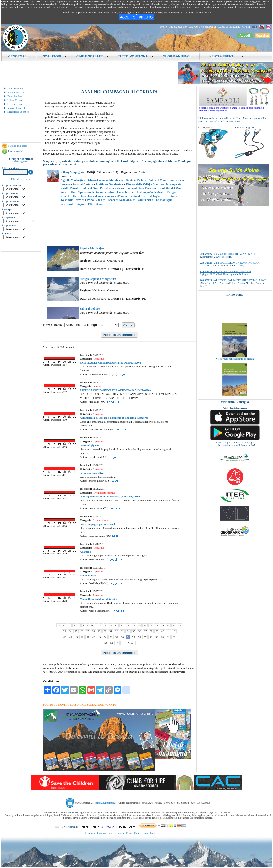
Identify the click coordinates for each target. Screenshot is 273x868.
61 (168, 637)
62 (174, 637)
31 (111, 631)
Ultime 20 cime (15, 100)
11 (116, 625)
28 (93, 631)
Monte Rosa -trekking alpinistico (99, 599)
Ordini (246, 27)
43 (65, 637)
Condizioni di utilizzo (96, 833)
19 (162, 625)
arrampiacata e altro (92, 473)
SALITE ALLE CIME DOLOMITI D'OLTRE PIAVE (111, 363)
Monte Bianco (88, 575)
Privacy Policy (133, 833)
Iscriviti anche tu (15, 92)
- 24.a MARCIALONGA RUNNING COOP (230, 263)
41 (168, 631)
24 (70, 631)
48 (94, 637)
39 (157, 631)
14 (134, 625)
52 (117, 637)
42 (174, 631)
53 (122, 637)
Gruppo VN (196, 27)
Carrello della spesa (18, 146)
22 (180, 625)
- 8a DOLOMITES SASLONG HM (225, 271)
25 (76, 631)
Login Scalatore (15, 89)
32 (117, 631)
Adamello (85, 552)
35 (134, 631)
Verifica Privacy (116, 833)
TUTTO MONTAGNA (136, 56)
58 (151, 637)
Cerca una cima (15, 104)
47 (88, 637)
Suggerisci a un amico (18, 112)
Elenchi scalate (15, 96)
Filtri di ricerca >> (21, 179)
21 (174, 625)
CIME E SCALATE (92, 56)
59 (157, 637)
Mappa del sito (178, 27)
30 (105, 631)
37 (145, 631)
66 (123, 643)
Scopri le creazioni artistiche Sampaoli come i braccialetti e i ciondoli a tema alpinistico (235, 108)
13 (128, 625)
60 (163, 637)
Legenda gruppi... (21, 162)
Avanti (131, 643)
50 (105, 637)
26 (82, 631)
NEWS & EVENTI (225, 56)
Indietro (62, 625)
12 (122, 625)
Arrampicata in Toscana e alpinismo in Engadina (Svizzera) (114, 418)
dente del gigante (90, 445)
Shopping (210, 27)
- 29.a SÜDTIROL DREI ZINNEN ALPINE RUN (233, 254)
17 (151, 625)
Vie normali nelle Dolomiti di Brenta (235, 363)
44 (71, 637)
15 (139, 625)
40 (163, 631)
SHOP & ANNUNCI (180, 56)
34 (128, 631)
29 (99, 631)
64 (111, 643)
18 (157, 625)
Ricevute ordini (16, 151)
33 (122, 631)
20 (168, 625)
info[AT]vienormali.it (106, 803)
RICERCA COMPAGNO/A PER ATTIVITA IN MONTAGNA (115, 390)
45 (76, 637)
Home (164, 27)
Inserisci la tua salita (17, 108)
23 (65, 631)
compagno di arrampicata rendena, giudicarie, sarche (110, 496)
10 (110, 625)
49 (99, 637)
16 (145, 625)
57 (145, 637)
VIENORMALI (21, 56)
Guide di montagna (229, 27)
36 (140, 631)
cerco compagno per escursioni (97, 524)
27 (88, 631)
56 (139, 637)
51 (111, 637)
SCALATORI (55, 56)
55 (134, 637)
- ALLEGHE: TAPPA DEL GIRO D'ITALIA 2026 (233, 280)
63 (106, 643)
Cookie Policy (149, 833)
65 (117, 643)
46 (82, 637)
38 (151, 631)
